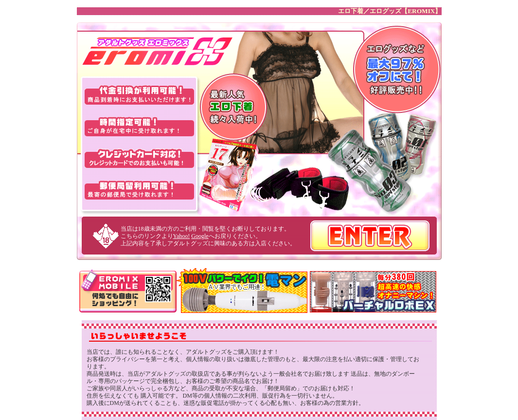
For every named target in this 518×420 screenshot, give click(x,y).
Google (200, 236)
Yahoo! (182, 236)
